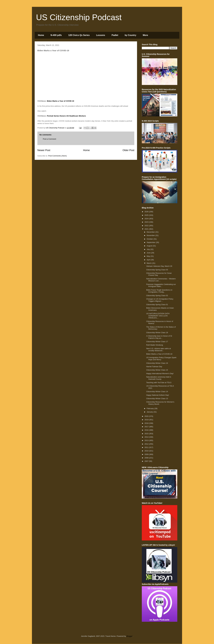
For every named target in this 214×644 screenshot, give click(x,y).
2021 (147, 229)
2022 (147, 226)
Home (41, 35)
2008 (147, 458)
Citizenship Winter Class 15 (157, 370)
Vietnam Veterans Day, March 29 (159, 266)
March (149, 263)
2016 (147, 430)
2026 (147, 212)
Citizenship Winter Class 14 (157, 392)
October (150, 239)
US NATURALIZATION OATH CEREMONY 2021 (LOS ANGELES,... (158, 316)
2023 (147, 222)
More (145, 35)
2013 (147, 440)
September (151, 242)
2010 (147, 451)
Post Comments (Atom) (58, 156)
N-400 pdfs (56, 35)
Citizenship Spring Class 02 (157, 296)
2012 (147, 444)
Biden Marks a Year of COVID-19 (60, 101)
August (150, 246)
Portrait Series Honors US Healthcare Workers (66, 116)
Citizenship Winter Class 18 (157, 333)
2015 (147, 434)
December (151, 232)
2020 (147, 416)
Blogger (130, 636)
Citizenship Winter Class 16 (157, 363)
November (151, 235)
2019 (147, 420)
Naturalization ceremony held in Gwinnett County (159, 378)
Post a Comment (49, 139)
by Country (130, 35)
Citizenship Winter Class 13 (157, 398)
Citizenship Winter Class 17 (157, 342)
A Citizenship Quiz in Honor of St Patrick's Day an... (159, 337)
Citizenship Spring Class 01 (157, 305)
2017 (147, 427)
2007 (147, 461)
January (150, 412)
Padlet (115, 35)
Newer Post (44, 150)
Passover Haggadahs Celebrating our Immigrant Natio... (161, 285)
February (151, 408)
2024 (147, 219)
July (149, 249)
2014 (147, 437)
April (149, 260)
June (149, 253)
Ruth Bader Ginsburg (154, 345)
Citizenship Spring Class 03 (157, 270)
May (149, 256)
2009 (147, 454)
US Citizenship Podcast (79, 17)
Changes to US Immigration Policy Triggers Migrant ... (160, 300)
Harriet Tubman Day (154, 367)
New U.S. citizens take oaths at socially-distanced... (158, 350)
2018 (147, 423)
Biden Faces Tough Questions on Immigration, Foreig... (159, 291)
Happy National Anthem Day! (158, 395)
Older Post (128, 150)
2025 (147, 215)
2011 (147, 447)
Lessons (101, 35)
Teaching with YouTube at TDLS (159, 383)
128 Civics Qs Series (79, 35)
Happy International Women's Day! (160, 373)
